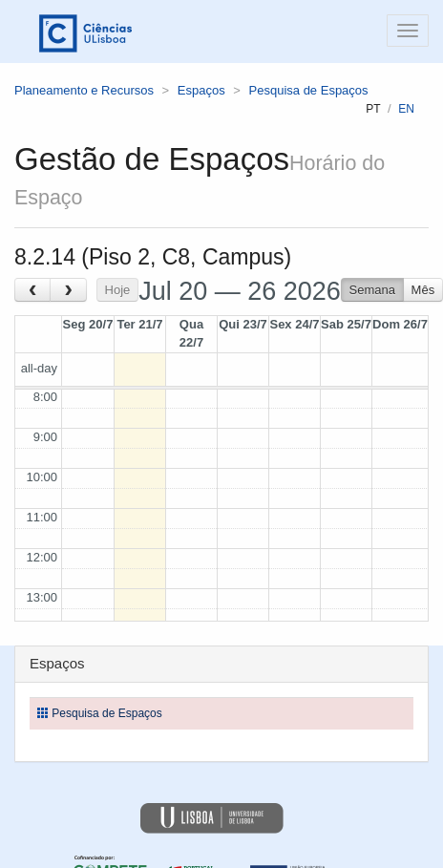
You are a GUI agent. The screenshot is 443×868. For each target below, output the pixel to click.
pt (373, 109)
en (406, 109)
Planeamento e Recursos (84, 90)
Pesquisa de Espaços (309, 90)
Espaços (201, 90)
